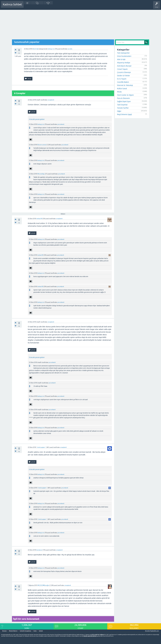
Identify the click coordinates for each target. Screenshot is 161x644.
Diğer (119, 111)
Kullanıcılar (57, 6)
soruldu (70, 49)
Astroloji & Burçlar (124, 66)
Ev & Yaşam (122, 79)
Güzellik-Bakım (123, 82)
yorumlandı (61, 124)
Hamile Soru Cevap (79, 6)
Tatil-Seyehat (122, 105)
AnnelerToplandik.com (152, 631)
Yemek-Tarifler (123, 108)
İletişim (4, 631)
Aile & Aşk (36, 49)
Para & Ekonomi (123, 98)
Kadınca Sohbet (12, 4)
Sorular (27, 6)
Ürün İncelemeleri (124, 56)
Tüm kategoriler (123, 53)
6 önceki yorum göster (37, 469)
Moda (119, 92)
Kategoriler (48, 6)
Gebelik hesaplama (25, 631)
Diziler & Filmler (124, 76)
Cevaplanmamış (37, 6)
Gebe (35, 631)
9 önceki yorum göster (37, 357)
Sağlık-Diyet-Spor (124, 101)
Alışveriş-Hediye (124, 63)
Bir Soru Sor (67, 6)
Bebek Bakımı (91, 6)
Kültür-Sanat (122, 88)
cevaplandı (51, 100)
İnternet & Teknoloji (125, 85)
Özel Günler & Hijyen (125, 95)
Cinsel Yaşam (122, 69)
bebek (41, 631)
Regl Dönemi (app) (124, 114)
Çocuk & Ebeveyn (124, 72)
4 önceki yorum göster (37, 119)
